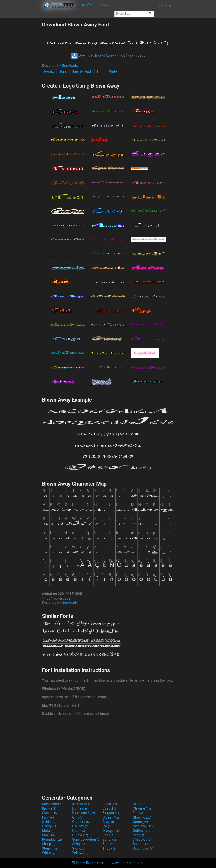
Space (109, 844)
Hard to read (81, 71)
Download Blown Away (92, 55)
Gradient (81, 822)
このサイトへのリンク (126, 863)
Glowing (142, 817)
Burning (80, 808)
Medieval (143, 826)
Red (108, 835)
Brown (49, 808)
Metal (49, 831)
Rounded (52, 839)
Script (109, 839)
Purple (80, 835)
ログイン (164, 6)
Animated (82, 804)
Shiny (79, 844)
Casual (110, 808)
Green (140, 822)
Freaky (49, 71)
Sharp (49, 844)
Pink (48, 835)
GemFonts (70, 66)
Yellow (80, 853)
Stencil (49, 848)
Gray (108, 822)
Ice (107, 826)
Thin (100, 71)
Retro (139, 835)
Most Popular (52, 804)
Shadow (142, 839)
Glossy (111, 817)
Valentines (143, 848)
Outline (141, 831)
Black (110, 804)
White (49, 853)
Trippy (109, 848)
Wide (113, 71)
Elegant (111, 813)
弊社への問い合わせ (88, 863)
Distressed (83, 813)
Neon (79, 831)
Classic (50, 813)
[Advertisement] (21, 87)
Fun (63, 71)
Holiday (80, 826)
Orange (111, 831)
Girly (78, 817)
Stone (79, 848)
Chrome (142, 808)
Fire (138, 813)
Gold (49, 822)
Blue (139, 804)
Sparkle (141, 844)
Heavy (50, 826)
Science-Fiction (86, 839)
